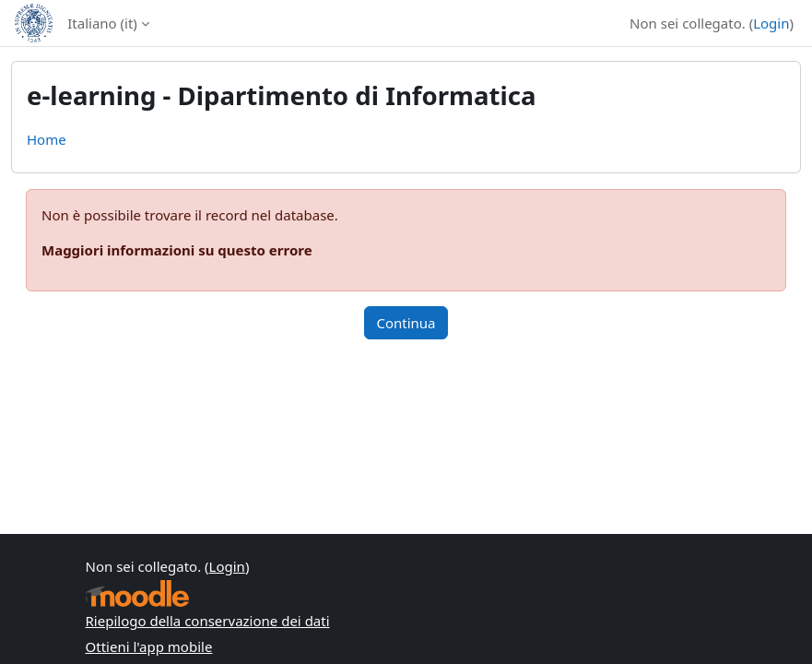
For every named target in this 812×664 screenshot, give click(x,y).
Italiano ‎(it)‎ (102, 23)
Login (771, 23)
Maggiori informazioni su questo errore (177, 250)
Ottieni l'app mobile (149, 646)
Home (47, 139)
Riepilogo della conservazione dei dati (208, 621)
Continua (406, 323)
